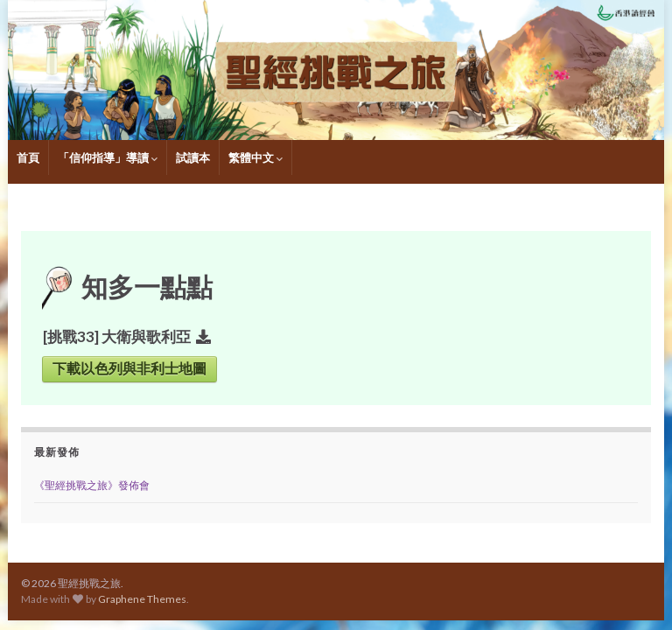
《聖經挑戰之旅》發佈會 (92, 485)
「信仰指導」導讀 (108, 157)
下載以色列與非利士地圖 (129, 369)
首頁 (28, 157)
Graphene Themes (142, 599)
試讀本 (193, 157)
